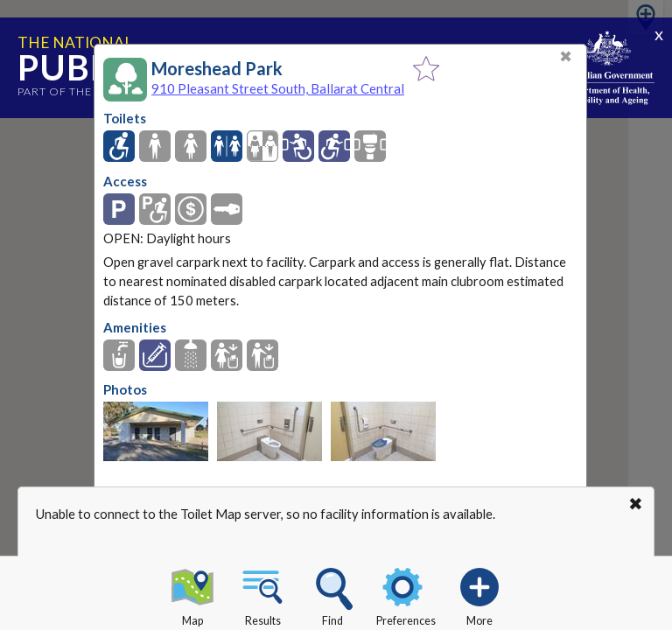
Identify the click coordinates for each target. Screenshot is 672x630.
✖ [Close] (566, 56)
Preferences (406, 594)
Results (262, 594)
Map (192, 594)
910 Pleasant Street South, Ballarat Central (278, 88)
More (479, 594)
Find (332, 594)
